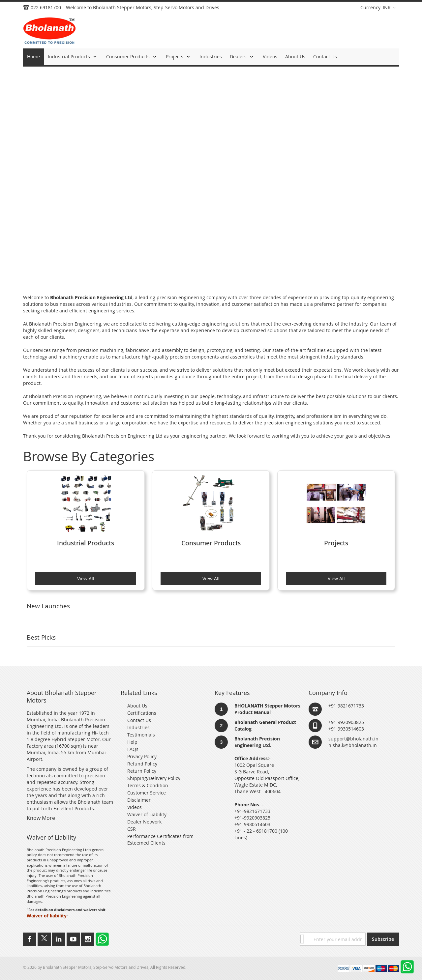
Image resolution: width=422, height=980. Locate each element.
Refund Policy (142, 764)
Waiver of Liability (147, 814)
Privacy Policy (142, 756)
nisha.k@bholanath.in (353, 745)
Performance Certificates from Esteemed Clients (160, 839)
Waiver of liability (47, 916)
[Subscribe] (383, 939)
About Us (137, 706)
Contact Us (139, 720)
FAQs (133, 749)
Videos (135, 807)
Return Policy (142, 771)
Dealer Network (144, 822)
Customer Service (147, 793)
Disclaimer (139, 800)
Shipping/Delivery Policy (154, 778)
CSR (132, 829)
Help (132, 742)
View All (86, 578)
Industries (138, 727)
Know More (41, 818)
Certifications (142, 713)
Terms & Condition (148, 785)
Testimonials (141, 735)
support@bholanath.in (353, 739)
